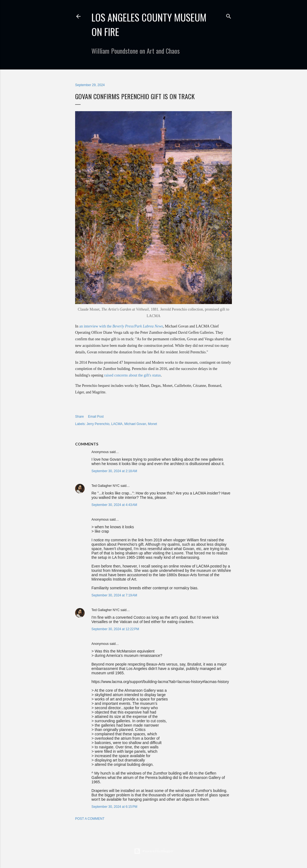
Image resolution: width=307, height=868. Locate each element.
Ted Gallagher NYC (105, 486)
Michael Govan (135, 424)
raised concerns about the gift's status (133, 375)
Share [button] (79, 417)
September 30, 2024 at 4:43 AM (114, 505)
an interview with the (121, 326)
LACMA (117, 424)
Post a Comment (90, 819)
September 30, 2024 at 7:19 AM (114, 595)
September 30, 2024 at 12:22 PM (115, 629)
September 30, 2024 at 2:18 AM (114, 471)
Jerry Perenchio (98, 424)
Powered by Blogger (154, 851)
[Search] (229, 15)
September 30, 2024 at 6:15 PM (114, 807)
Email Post (96, 417)
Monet (153, 424)
